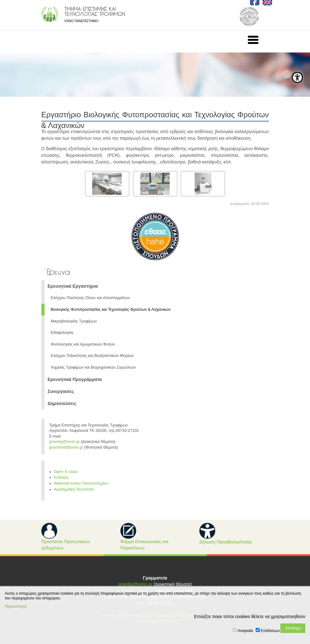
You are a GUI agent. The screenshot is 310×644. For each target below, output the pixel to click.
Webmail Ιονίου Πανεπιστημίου (81, 483)
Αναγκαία (245, 631)
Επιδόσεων (270, 631)
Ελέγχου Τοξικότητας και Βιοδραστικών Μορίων (92, 356)
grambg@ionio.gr (65, 442)
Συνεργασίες (61, 391)
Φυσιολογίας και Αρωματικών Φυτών (83, 344)
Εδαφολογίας (62, 333)
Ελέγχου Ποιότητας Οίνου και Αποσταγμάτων (90, 298)
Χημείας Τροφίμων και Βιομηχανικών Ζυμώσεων (93, 367)
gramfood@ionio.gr (66, 447)
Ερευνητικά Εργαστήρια (73, 286)
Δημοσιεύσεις (62, 403)
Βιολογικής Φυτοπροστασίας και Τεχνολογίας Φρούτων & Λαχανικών (111, 310)
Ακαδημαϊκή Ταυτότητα (74, 489)
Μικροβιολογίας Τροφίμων (74, 321)
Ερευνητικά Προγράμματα (75, 379)
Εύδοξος (62, 477)
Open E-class (66, 472)
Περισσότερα (16, 606)
